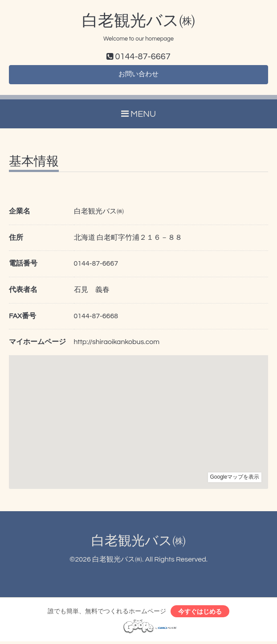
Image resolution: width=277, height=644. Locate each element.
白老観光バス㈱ (138, 21)
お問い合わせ (138, 76)
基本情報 (34, 164)
